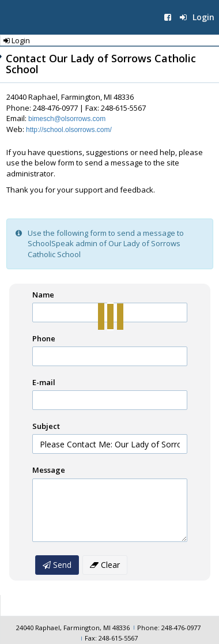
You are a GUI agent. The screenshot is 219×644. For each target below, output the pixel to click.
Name (43, 295)
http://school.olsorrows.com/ (69, 130)
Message (49, 470)
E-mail (44, 382)
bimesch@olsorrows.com (67, 119)
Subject (46, 426)
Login (197, 17)
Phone (44, 338)
